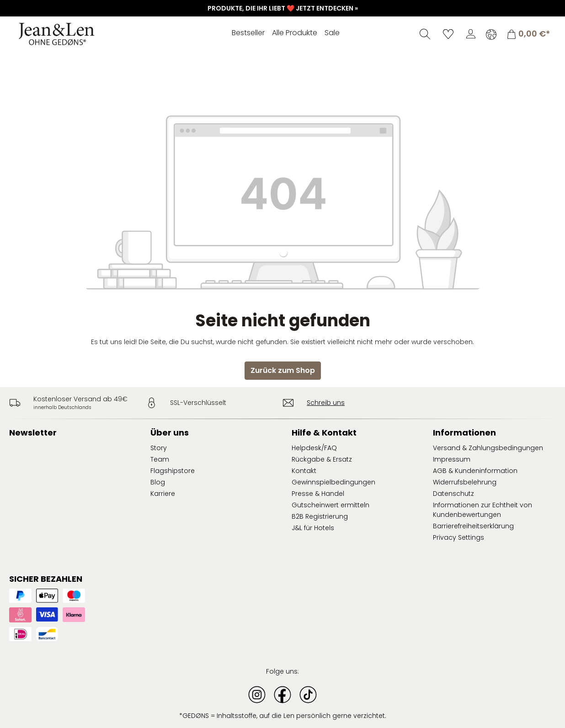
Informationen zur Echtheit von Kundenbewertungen (482, 510)
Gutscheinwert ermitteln (330, 505)
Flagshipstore (173, 471)
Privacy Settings (458, 537)
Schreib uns (326, 403)
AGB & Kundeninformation (475, 471)
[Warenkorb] (528, 34)
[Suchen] (425, 34)
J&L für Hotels (313, 528)
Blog (158, 482)
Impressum (452, 459)
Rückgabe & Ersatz (322, 459)
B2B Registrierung (320, 516)
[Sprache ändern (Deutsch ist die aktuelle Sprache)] (491, 34)
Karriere (163, 494)
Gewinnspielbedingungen (333, 482)
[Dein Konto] (471, 34)
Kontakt (304, 471)
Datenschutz (453, 494)
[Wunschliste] (448, 34)
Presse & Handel (318, 494)
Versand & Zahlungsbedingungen (488, 448)
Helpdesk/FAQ (314, 448)
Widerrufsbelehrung (465, 482)
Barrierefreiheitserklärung (473, 526)
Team (160, 459)
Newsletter (33, 433)
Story (159, 448)
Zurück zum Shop (283, 370)
